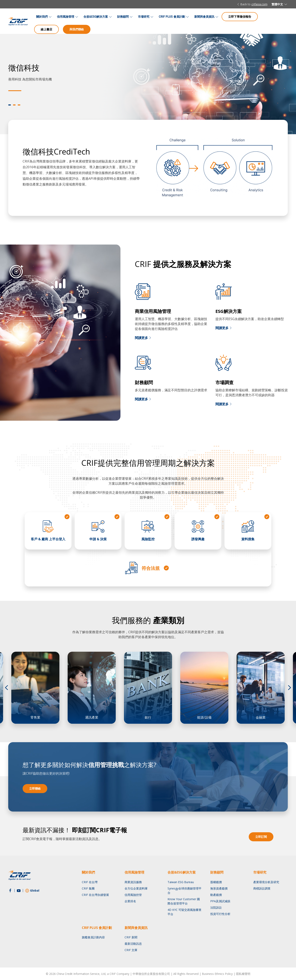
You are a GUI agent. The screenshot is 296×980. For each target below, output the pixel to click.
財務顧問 (123, 17)
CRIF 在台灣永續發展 (95, 895)
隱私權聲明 (243, 974)
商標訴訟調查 (262, 888)
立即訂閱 (261, 837)
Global (32, 891)
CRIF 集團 (88, 888)
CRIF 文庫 (131, 950)
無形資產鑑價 (219, 888)
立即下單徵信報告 (240, 17)
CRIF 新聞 (131, 937)
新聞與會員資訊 (204, 17)
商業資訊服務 (133, 882)
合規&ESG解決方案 (96, 17)
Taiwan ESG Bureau (181, 882)
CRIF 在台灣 (90, 882)
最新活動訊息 (133, 944)
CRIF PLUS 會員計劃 (172, 17)
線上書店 (46, 29)
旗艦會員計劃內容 (93, 937)
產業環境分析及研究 (266, 882)
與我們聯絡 (77, 29)
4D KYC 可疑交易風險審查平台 (184, 912)
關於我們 (42, 17)
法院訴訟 (216, 907)
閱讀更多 (143, 338)
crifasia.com (259, 4)
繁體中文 (280, 4)
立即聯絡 (35, 788)
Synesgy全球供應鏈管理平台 (184, 891)
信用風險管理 (66, 17)
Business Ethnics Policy (217, 974)
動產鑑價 (216, 895)
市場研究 (144, 17)
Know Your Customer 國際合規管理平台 (184, 901)
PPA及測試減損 (220, 901)
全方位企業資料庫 (136, 888)
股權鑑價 (216, 882)
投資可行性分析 (220, 914)
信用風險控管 (133, 895)
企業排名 (130, 901)
